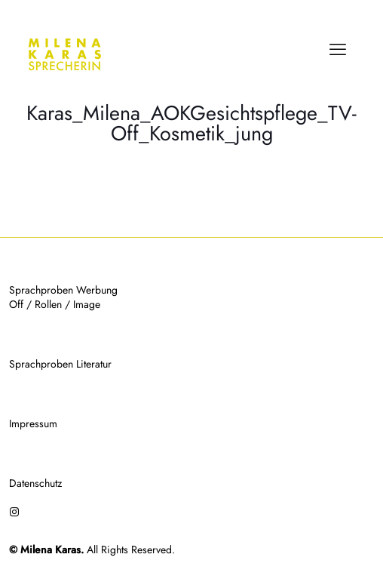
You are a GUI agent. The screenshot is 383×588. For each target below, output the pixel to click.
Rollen (48, 304)
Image (87, 304)
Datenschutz (35, 483)
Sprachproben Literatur (60, 364)
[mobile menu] (338, 49)
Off (16, 304)
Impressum (33, 423)
